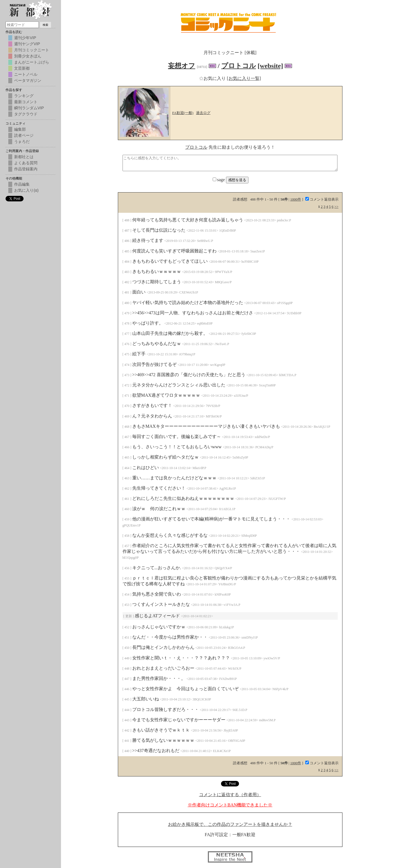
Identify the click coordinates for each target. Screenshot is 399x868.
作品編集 (22, 184)
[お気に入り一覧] (244, 78)
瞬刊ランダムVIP (29, 108)
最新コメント (26, 102)
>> (336, 207)
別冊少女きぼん (28, 56)
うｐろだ (22, 141)
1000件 (296, 199)
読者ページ (24, 135)
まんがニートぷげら (32, 62)
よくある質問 (26, 163)
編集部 (20, 129)
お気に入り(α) (26, 190)
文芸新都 (22, 68)
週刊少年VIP (25, 38)
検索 (45, 25)
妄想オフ (182, 66)
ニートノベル (26, 74)
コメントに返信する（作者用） (230, 795)
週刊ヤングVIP (27, 44)
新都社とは (24, 157)
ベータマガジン (28, 80)
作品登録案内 (26, 169)
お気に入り (213, 78)
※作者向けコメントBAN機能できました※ (230, 805)
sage (219, 180)
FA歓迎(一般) (183, 113)
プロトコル (239, 66)
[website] (270, 66)
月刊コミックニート (32, 50)
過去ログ (203, 113)
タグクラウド (26, 114)
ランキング (24, 96)
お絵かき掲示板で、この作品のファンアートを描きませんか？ (230, 824)
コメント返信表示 (322, 199)
